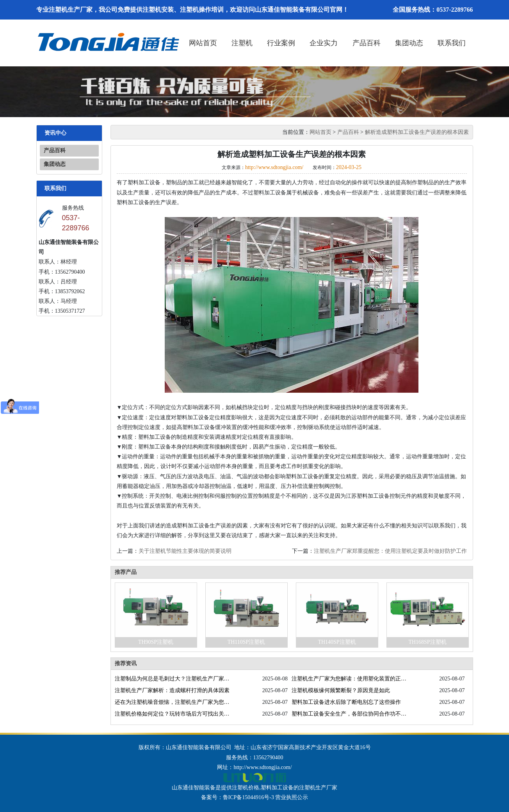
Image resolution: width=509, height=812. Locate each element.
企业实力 (324, 43)
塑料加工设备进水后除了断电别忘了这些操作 (346, 702)
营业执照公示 (292, 797)
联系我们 (452, 43)
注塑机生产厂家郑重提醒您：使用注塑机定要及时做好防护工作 (390, 551)
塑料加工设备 (277, 788)
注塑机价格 (246, 788)
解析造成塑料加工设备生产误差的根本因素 (417, 132)
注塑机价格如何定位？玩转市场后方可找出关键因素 (172, 714)
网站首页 (203, 43)
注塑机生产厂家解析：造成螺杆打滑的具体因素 (172, 690)
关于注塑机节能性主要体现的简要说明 (185, 551)
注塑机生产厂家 (318, 788)
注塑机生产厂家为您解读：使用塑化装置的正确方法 (349, 679)
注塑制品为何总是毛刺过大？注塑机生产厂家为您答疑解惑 (172, 679)
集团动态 (409, 43)
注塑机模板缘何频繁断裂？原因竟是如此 (341, 690)
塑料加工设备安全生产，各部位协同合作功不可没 (349, 714)
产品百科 (367, 43)
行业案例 (281, 43)
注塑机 (242, 43)
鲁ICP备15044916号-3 (248, 797)
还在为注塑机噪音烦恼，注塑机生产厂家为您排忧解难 (172, 702)
